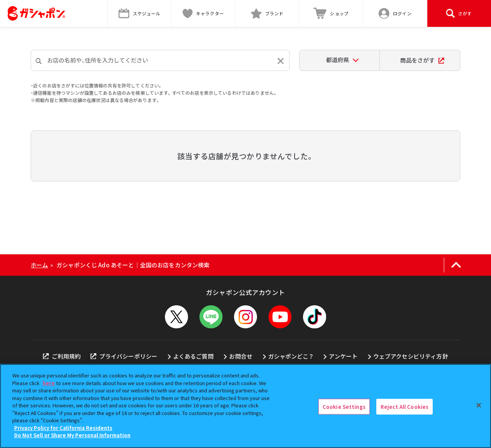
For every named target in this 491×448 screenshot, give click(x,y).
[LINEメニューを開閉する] (211, 317)
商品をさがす (422, 60)
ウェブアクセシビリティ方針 (411, 356)
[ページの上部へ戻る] (456, 265)
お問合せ (241, 356)
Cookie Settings (344, 406)
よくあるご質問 (193, 356)
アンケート (343, 356)
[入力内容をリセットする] (281, 61)
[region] (245, 406)
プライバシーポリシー (124, 356)
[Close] (479, 405)
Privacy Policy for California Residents (63, 428)
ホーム (39, 265)
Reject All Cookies (404, 406)
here (49, 383)
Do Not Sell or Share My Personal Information (72, 435)
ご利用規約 (62, 356)
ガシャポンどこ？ (291, 356)
